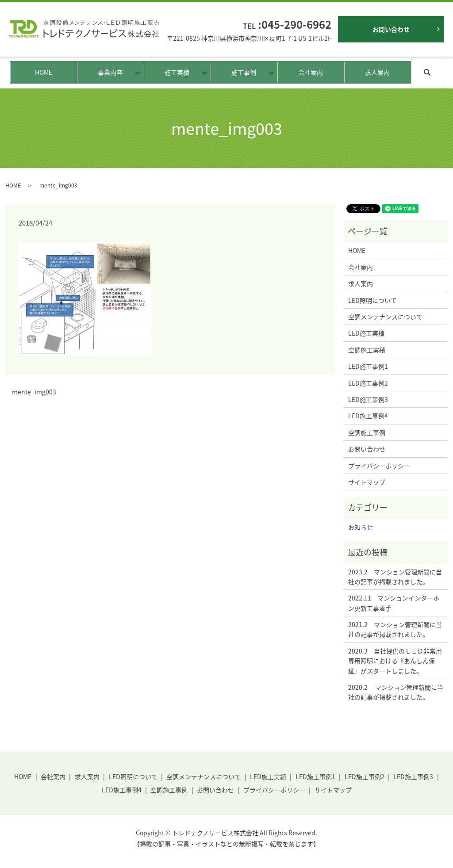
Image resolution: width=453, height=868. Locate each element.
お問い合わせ (391, 29)
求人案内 (377, 72)
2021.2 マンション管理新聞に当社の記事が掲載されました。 (395, 629)
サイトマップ (367, 482)
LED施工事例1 (368, 366)
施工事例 (242, 72)
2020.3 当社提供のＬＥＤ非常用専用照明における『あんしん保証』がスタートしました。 (395, 661)
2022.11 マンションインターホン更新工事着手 (394, 603)
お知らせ (361, 527)
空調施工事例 (367, 432)
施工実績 (175, 72)
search (442, 72)
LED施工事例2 (368, 383)
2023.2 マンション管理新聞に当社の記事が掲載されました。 (395, 577)
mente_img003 (34, 392)
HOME (44, 72)
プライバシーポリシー (379, 466)
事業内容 (108, 72)
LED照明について (372, 300)
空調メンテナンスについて (385, 317)
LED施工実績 (366, 333)
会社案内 (311, 72)
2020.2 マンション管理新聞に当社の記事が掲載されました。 (396, 692)
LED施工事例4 (368, 416)
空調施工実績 (367, 350)
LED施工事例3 (368, 399)
